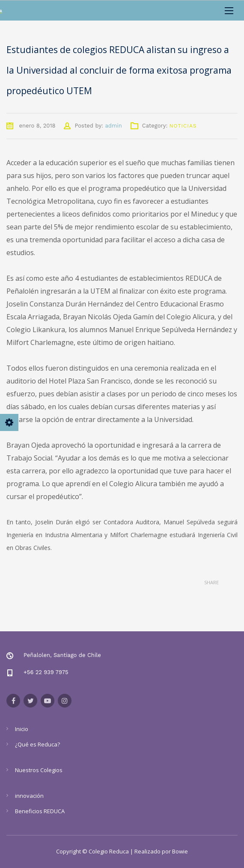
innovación (29, 796)
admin (113, 126)
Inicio (22, 729)
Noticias (183, 126)
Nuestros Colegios (39, 770)
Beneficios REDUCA (40, 811)
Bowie (180, 851)
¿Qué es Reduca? (37, 744)
